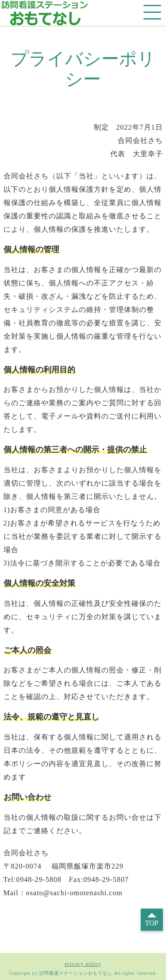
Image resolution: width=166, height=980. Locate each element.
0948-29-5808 (39, 879)
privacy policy (83, 964)
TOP (152, 923)
